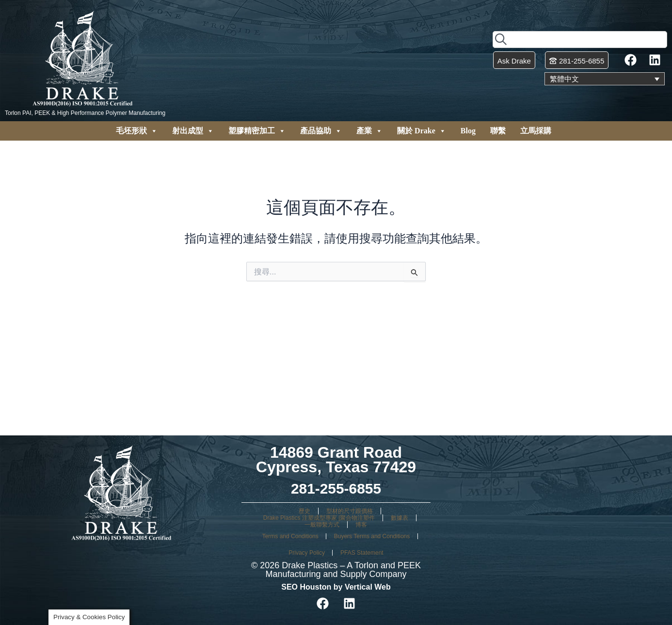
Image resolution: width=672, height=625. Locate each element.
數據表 (400, 518)
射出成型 (193, 131)
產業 (369, 131)
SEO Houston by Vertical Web (336, 587)
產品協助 (321, 131)
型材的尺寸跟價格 (350, 511)
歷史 (304, 511)
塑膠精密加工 (257, 131)
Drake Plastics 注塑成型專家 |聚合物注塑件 (319, 518)
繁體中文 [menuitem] (565, 79)
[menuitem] (605, 79)
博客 (361, 525)
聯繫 (498, 131)
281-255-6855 (336, 488)
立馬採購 (536, 131)
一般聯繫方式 (322, 525)
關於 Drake (422, 131)
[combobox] (580, 39)
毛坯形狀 (137, 131)
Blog (468, 131)
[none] (605, 79)
